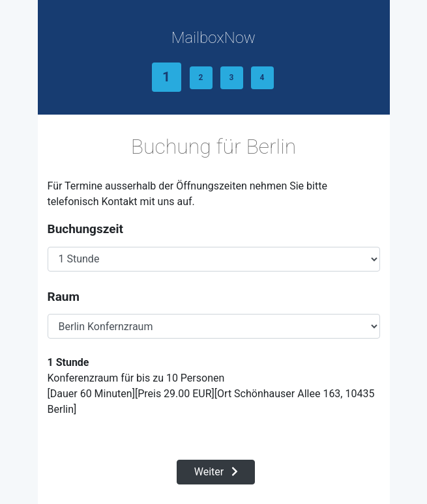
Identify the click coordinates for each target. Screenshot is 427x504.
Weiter (216, 472)
